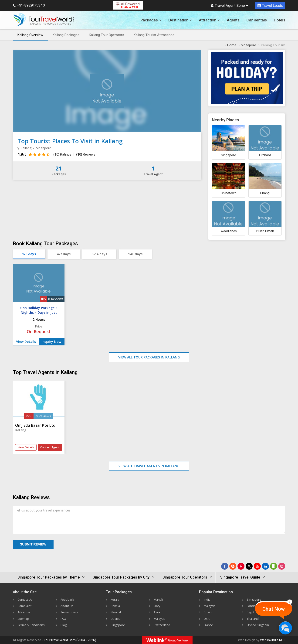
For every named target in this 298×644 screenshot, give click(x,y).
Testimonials (70, 612)
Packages (151, 20)
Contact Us (26, 599)
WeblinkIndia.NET (273, 640)
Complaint (25, 606)
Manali (159, 599)
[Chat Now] (285, 628)
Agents (233, 20)
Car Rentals (257, 20)
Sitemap (24, 618)
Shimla (116, 606)
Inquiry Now (51, 342)
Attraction (209, 20)
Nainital (116, 612)
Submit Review (33, 544)
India (207, 599)
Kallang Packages (66, 35)
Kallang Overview (30, 35)
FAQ (64, 618)
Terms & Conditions (33, 625)
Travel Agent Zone (230, 5)
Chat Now (274, 609)
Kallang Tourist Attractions (154, 35)
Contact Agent (50, 447)
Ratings (62, 154)
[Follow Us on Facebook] (225, 566)
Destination (180, 20)
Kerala (115, 599)
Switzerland (162, 625)
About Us (68, 606)
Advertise (24, 612)
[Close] (290, 602)
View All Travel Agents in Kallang (149, 466)
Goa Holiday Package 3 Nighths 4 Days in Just (39, 310)
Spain (208, 612)
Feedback (68, 599)
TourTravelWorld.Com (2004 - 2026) (70, 640)
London (253, 606)
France (209, 625)
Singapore (118, 625)
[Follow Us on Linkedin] (265, 566)
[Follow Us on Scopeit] (274, 566)
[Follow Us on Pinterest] (241, 566)
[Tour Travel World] (44, 20)
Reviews (86, 154)
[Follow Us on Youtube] (257, 566)
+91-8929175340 (29, 5)
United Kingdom (259, 625)
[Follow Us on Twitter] (249, 566)
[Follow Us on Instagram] (282, 566)
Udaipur (116, 618)
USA (207, 618)
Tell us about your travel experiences (43, 510)
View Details (26, 342)
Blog (64, 625)
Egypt (251, 612)
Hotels (279, 20)
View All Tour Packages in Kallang (149, 357)
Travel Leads (270, 5)
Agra (157, 612)
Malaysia (160, 618)
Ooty (157, 606)
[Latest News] (233, 566)
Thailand (253, 618)
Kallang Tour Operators (107, 35)
